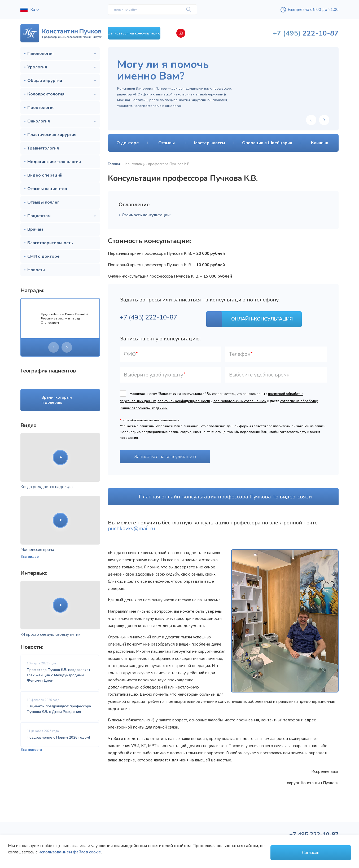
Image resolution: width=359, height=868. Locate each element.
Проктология (41, 108)
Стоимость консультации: (146, 215)
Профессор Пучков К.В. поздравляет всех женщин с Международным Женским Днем (59, 675)
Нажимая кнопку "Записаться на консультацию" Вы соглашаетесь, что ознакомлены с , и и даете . (219, 397)
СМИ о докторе (43, 256)
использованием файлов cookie (70, 855)
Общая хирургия (45, 81)
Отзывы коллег (43, 202)
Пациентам (39, 216)
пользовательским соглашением (240, 397)
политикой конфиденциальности (184, 397)
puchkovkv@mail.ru (132, 525)
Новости (36, 270)
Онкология (39, 121)
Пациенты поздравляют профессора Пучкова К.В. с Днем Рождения (59, 711)
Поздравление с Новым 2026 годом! (58, 741)
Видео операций (45, 175)
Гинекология (40, 54)
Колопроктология (46, 94)
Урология (37, 67)
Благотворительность (50, 243)
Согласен (311, 853)
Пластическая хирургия (52, 135)
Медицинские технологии (54, 162)
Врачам (35, 229)
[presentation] (54, 347)
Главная (114, 164)
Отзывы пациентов (47, 189)
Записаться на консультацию (153, 33)
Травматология (43, 148)
